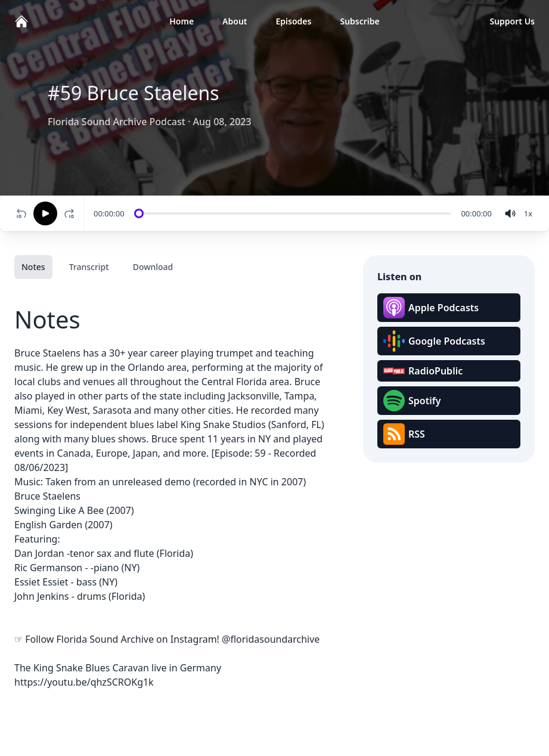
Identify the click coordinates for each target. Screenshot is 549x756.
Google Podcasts (434, 341)
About (235, 21)
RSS (404, 434)
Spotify (412, 401)
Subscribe (359, 21)
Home (182, 21)
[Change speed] (528, 213)
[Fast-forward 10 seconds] (72, 213)
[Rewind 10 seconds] (21, 213)
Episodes (294, 21)
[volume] (510, 213)
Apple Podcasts (431, 308)
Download (153, 267)
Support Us (512, 21)
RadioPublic (423, 371)
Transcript (89, 267)
